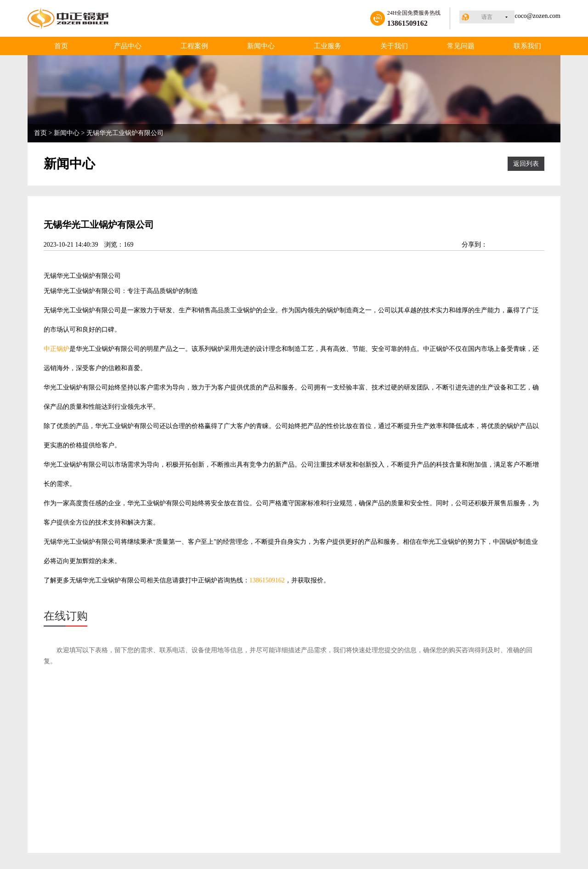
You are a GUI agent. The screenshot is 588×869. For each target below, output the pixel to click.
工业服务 (328, 46)
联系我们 (527, 46)
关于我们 (394, 46)
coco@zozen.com (537, 16)
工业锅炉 (82, 276)
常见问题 (461, 46)
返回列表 (526, 164)
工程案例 (194, 46)
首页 (61, 46)
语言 (487, 17)
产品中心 (128, 46)
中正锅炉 (57, 349)
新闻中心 (261, 46)
